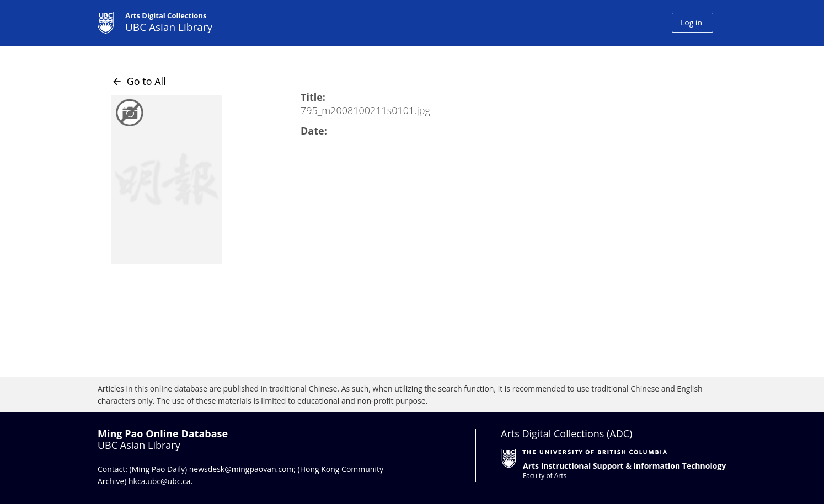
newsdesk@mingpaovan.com (242, 469)
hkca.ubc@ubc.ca (160, 481)
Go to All (139, 81)
